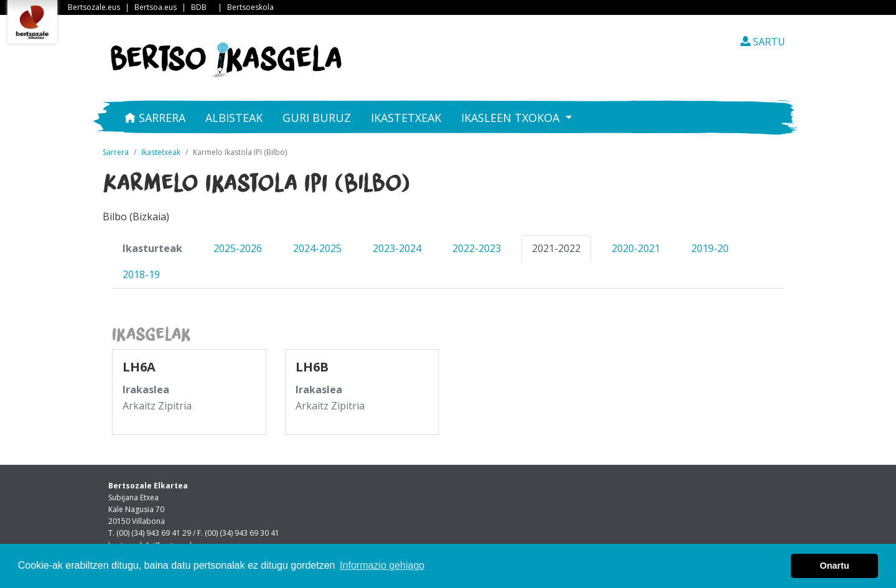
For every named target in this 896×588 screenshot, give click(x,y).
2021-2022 (556, 248)
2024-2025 (317, 248)
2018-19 (141, 274)
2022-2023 (477, 248)
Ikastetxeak (406, 118)
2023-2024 (397, 248)
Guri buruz (317, 118)
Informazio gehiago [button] (382, 565)
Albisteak (234, 118)
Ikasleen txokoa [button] (512, 118)
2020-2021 (636, 248)
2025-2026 (238, 248)
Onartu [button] (835, 566)
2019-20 (710, 248)
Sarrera (155, 118)
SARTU (763, 42)
